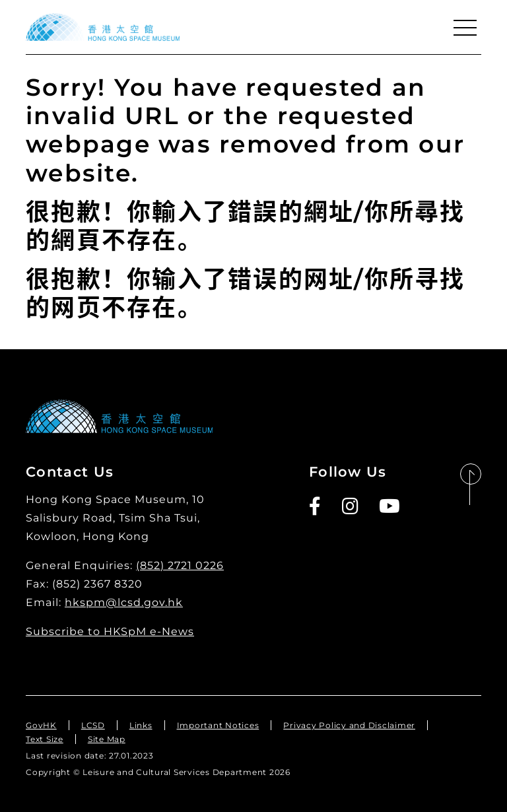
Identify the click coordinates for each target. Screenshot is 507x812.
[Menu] (465, 28)
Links (141, 725)
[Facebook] (316, 506)
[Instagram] (351, 506)
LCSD (93, 725)
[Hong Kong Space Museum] (103, 27)
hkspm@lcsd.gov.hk (124, 602)
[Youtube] (390, 506)
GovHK (41, 725)
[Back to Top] (471, 485)
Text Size (45, 739)
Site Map (107, 739)
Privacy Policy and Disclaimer (349, 725)
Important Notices (218, 725)
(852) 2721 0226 (180, 565)
